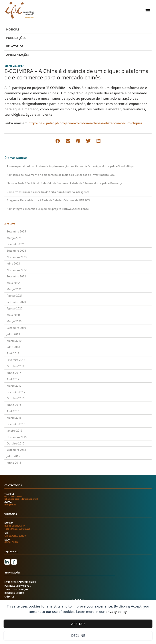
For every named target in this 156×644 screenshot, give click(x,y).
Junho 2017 (14, 373)
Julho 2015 (13, 456)
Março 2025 (14, 238)
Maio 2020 (13, 315)
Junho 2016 (14, 405)
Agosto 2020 (15, 308)
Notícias (13, 29)
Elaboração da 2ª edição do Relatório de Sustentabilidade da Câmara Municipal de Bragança (65, 183)
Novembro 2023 (17, 257)
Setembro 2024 (16, 251)
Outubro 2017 (16, 366)
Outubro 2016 (16, 398)
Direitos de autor (14, 593)
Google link (11, 542)
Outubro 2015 (16, 443)
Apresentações (18, 55)
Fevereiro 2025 (16, 244)
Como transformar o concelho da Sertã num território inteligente (48, 192)
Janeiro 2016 (15, 431)
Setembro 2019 (16, 328)
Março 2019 (14, 341)
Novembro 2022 (17, 270)
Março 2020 (14, 321)
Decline (78, 636)
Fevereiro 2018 (16, 360)
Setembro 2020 (16, 302)
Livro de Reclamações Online (20, 582)
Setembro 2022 (16, 276)
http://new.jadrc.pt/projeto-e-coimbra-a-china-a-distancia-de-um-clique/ (85, 123)
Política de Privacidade (18, 586)
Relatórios (15, 46)
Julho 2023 (13, 263)
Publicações (16, 38)
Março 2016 (14, 418)
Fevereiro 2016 (16, 424)
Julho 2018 (13, 347)
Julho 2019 (13, 334)
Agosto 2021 (15, 296)
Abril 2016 (13, 411)
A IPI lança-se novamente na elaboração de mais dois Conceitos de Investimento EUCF (61, 175)
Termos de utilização (16, 589)
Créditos (9, 597)
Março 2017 (14, 386)
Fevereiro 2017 (16, 392)
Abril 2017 (13, 379)
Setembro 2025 (16, 231)
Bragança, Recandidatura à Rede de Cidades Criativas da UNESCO (48, 200)
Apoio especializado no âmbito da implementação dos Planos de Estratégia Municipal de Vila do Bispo (70, 166)
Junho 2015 (14, 463)
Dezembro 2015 (17, 437)
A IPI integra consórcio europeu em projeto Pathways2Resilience (48, 209)
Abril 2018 (13, 353)
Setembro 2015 (16, 450)
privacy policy (116, 612)
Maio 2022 (13, 283)
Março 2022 (14, 289)
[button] (148, 10)
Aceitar (78, 624)
